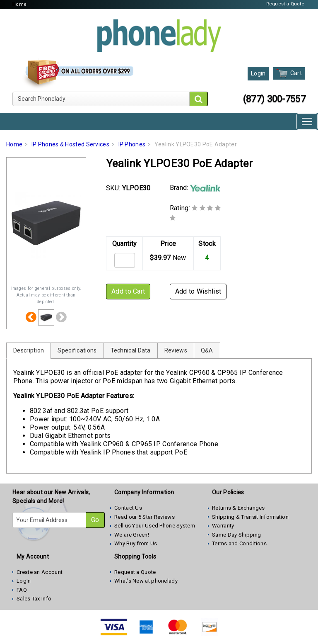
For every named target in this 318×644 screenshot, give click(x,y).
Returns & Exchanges (238, 508)
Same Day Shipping (236, 535)
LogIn (24, 581)
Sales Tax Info (34, 599)
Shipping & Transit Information (250, 517)
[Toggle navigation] (307, 122)
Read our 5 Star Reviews (145, 517)
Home (19, 4)
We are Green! (132, 535)
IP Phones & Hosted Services (70, 144)
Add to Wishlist (198, 291)
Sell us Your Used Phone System (155, 526)
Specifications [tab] (77, 350)
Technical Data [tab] (131, 350)
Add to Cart (128, 291)
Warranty (223, 526)
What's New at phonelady (146, 581)
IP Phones (132, 144)
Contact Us (128, 508)
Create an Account (40, 572)
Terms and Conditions (239, 543)
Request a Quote (285, 4)
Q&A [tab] (207, 350)
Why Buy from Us (136, 543)
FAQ (22, 590)
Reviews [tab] (176, 350)
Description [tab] (29, 350)
